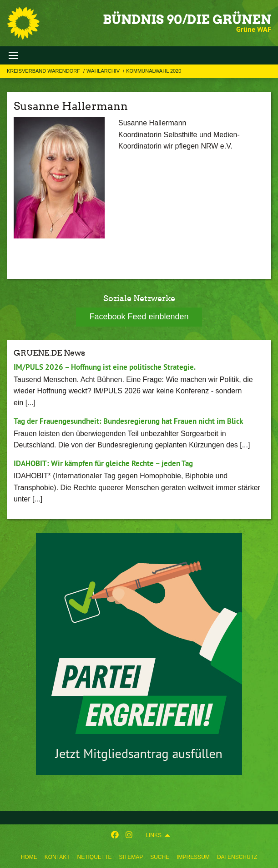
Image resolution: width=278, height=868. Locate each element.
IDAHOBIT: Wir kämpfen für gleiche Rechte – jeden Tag (103, 463)
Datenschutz (237, 857)
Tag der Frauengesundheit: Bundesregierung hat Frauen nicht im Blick (128, 421)
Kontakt (57, 857)
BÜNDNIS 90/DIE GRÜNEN (187, 20)
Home (29, 857)
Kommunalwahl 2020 (154, 71)
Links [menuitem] (154, 835)
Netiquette (94, 857)
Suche (160, 857)
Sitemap (131, 857)
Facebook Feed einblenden (139, 317)
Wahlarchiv (104, 71)
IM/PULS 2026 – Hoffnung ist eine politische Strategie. (105, 367)
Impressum (193, 857)
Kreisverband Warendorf (44, 71)
